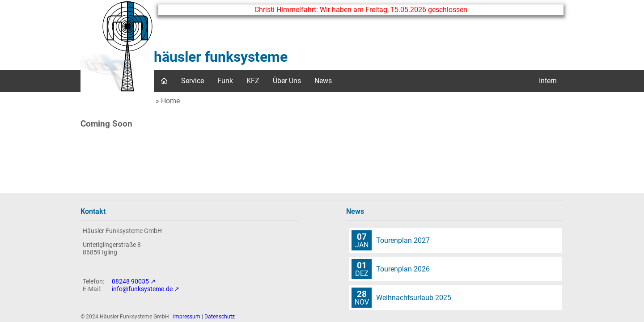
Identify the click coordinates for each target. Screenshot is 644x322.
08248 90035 (130, 282)
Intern (548, 81)
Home (170, 101)
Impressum (187, 317)
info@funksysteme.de (142, 289)
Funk (225, 81)
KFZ (253, 81)
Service (193, 81)
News (323, 81)
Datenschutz (220, 317)
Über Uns (287, 81)
